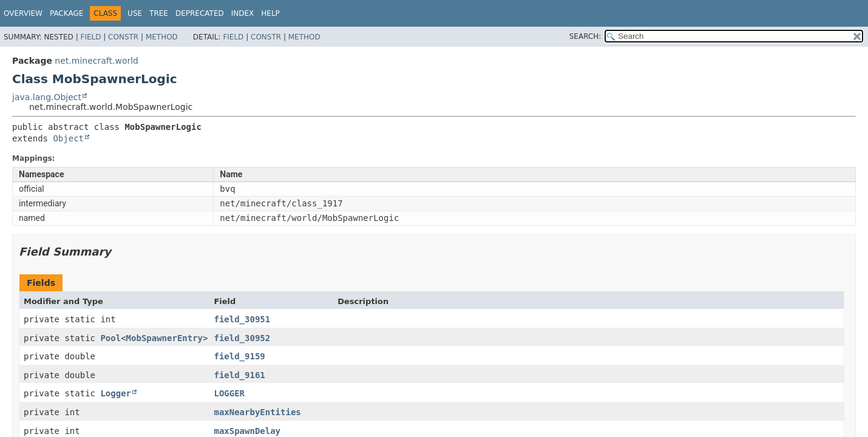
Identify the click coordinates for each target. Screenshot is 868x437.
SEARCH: (585, 36)
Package (66, 13)
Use (135, 13)
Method (162, 37)
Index (243, 13)
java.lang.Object (47, 97)
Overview (23, 13)
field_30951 (242, 319)
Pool (110, 338)
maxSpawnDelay (247, 431)
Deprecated (200, 13)
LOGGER (229, 393)
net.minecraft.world (97, 61)
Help (270, 13)
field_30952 (242, 338)
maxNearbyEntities (257, 412)
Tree (159, 13)
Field (90, 37)
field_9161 (239, 375)
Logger (116, 393)
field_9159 (239, 356)
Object (68, 138)
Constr (123, 37)
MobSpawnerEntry (164, 338)
